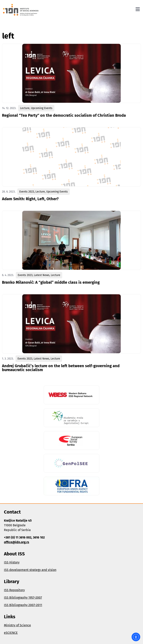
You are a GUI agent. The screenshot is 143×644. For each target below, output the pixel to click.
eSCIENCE (11, 633)
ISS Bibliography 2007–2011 (23, 605)
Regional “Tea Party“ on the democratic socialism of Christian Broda (64, 115)
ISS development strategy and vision (30, 570)
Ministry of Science (17, 625)
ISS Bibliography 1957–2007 (23, 598)
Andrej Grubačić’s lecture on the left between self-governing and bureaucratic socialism (61, 368)
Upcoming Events (42, 108)
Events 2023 (27, 192)
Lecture (25, 108)
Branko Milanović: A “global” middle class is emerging (51, 282)
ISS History (12, 562)
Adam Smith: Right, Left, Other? (30, 199)
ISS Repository (14, 590)
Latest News (42, 275)
